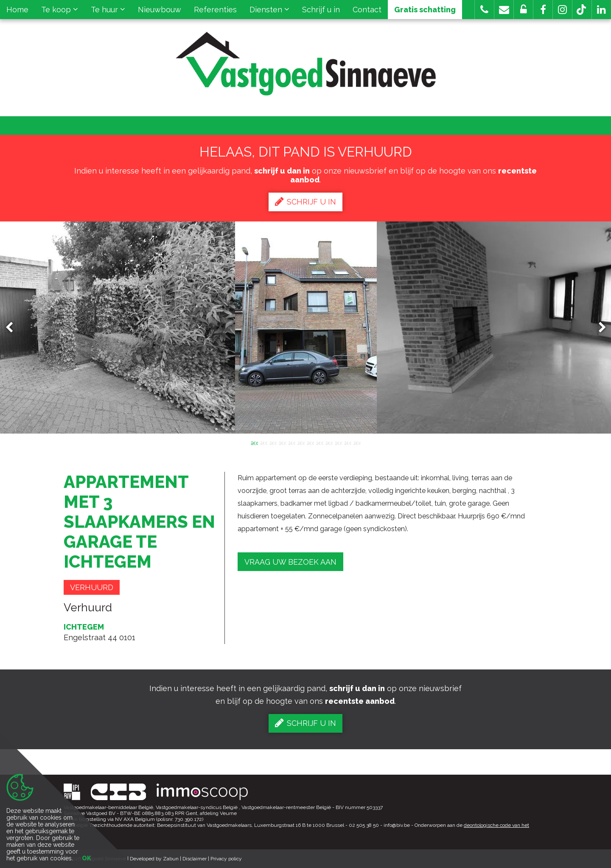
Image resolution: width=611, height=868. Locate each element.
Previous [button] (13, 328)
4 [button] (282, 442)
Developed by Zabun (154, 859)
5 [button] (291, 442)
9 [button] (329, 442)
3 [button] (273, 442)
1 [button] (254, 442)
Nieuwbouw (160, 10)
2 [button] (263, 442)
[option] (306, 328)
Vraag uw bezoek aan (290, 562)
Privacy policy (226, 859)
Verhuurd (92, 587)
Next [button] (598, 328)
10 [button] (338, 442)
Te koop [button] (60, 10)
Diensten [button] (269, 10)
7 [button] (310, 442)
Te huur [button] (108, 10)
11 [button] (348, 442)
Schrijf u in (321, 10)
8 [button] (320, 442)
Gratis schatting (425, 10)
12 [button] (357, 442)
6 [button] (301, 442)
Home (17, 10)
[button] (543, 10)
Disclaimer (195, 859)
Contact (367, 10)
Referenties (215, 10)
